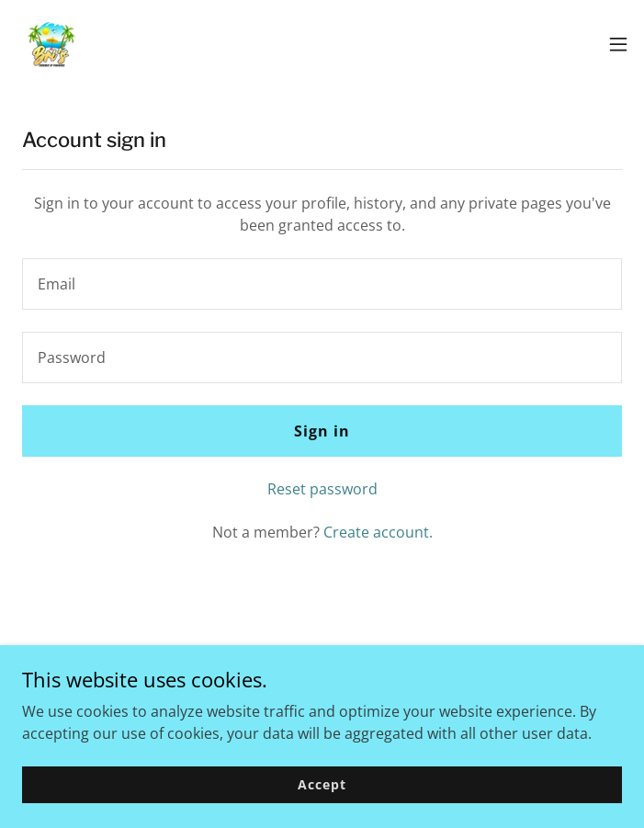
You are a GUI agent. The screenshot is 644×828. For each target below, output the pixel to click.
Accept (322, 784)
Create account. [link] (378, 532)
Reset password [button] (322, 489)
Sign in (322, 431)
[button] (618, 44)
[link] (51, 44)
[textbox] (322, 284)
